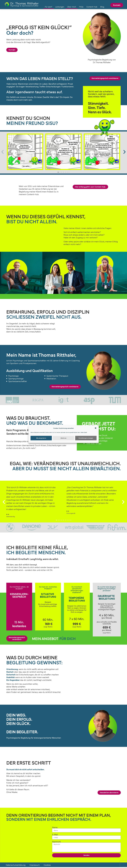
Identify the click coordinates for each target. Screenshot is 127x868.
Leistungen (60, 7)
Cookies (47, 866)
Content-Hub (92, 7)
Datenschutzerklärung (16, 866)
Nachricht (56, 842)
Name (55, 828)
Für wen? (49, 7)
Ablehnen (63, 438)
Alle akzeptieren (41, 438)
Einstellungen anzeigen (86, 438)
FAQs (81, 7)
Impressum (35, 866)
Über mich (72, 7)
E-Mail (55, 835)
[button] (96, 428)
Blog (102, 7)
